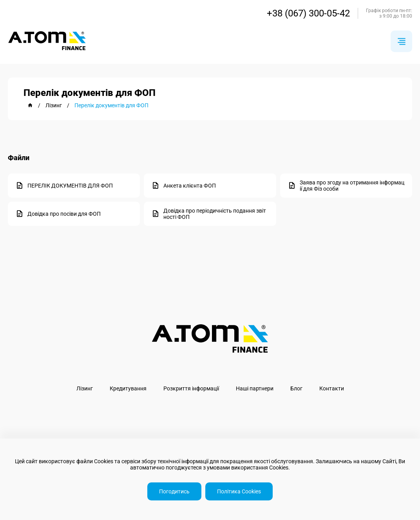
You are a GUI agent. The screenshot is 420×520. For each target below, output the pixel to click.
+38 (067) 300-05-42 (308, 13)
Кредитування (128, 388)
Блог (296, 388)
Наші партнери (255, 388)
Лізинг (85, 388)
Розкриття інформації (191, 388)
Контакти (332, 388)
